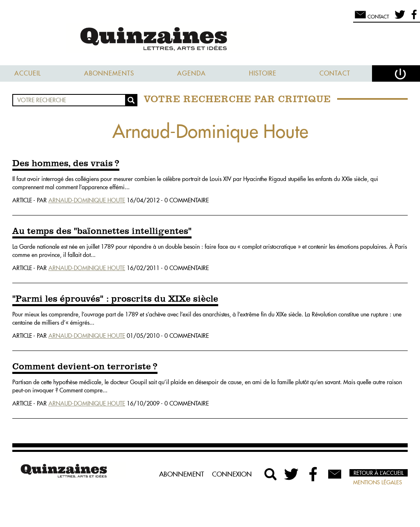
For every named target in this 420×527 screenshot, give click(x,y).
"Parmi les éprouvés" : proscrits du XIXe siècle (115, 299)
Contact (335, 73)
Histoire (263, 73)
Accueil (28, 73)
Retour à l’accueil (379, 473)
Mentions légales (378, 482)
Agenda (192, 73)
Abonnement (181, 474)
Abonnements (109, 73)
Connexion (232, 474)
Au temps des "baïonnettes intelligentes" (102, 231)
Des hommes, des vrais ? (66, 164)
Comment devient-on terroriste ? (85, 367)
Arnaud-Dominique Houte (87, 200)
